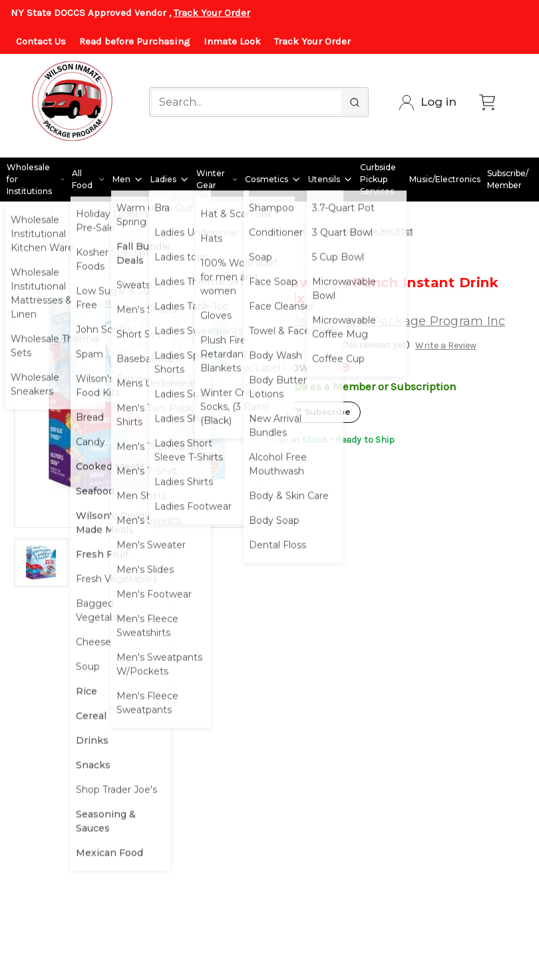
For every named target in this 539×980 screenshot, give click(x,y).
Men (128, 180)
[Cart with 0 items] (487, 102)
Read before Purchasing (135, 41)
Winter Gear (217, 179)
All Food (89, 179)
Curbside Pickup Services (378, 179)
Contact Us (41, 41)
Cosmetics (273, 180)
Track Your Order (212, 13)
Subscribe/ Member (508, 179)
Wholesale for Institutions (36, 179)
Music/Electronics (445, 179)
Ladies (170, 180)
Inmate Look (232, 41)
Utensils (331, 180)
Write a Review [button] (446, 345)
